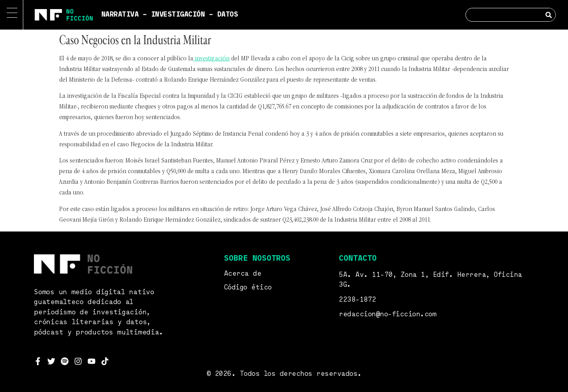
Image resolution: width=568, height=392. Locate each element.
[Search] (548, 15)
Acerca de (243, 274)
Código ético (248, 288)
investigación (211, 59)
